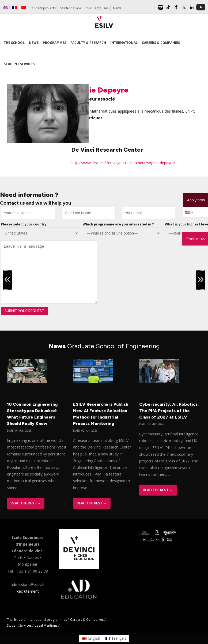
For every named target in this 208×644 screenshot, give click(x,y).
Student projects (43, 8)
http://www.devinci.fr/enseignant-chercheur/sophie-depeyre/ (123, 163)
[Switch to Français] (116, 638)
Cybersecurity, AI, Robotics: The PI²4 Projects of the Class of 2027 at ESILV (169, 411)
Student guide (71, 8)
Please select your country (24, 224)
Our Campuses (97, 8)
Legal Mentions (46, 625)
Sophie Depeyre (100, 90)
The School (15, 620)
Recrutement (28, 591)
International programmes (47, 620)
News (117, 8)
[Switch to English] (91, 638)
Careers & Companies (87, 620)
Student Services (19, 625)
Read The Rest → (26, 503)
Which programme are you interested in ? (118, 224)
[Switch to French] (14, 8)
